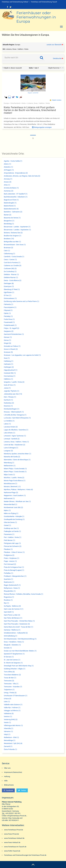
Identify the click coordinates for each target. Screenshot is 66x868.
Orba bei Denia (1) (10, 522)
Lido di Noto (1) (10, 433)
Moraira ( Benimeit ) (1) (12, 487)
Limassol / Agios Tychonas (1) (15, 436)
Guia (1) (7, 358)
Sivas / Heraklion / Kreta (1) (14, 642)
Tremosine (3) (9, 681)
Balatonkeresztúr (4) (11, 209)
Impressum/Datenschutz (13, 772)
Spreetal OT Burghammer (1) (14, 654)
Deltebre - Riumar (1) (11, 274)
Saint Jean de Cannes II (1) (14, 609)
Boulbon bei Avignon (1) (13, 236)
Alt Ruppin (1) (9, 170)
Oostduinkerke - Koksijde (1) (14, 516)
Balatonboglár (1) (10, 203)
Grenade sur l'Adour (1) (12, 346)
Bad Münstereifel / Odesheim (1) (16, 197)
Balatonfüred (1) (10, 206)
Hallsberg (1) (9, 361)
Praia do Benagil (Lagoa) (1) (14, 570)
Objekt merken (57, 100)
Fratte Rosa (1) (9, 319)
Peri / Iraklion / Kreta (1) (13, 537)
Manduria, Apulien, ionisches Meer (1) (17, 454)
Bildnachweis (9, 785)
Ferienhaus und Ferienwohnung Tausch (44, 2)
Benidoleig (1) (9, 224)
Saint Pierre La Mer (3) (12, 615)
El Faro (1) (8, 295)
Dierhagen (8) (9, 283)
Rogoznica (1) (9, 597)
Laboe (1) (7, 424)
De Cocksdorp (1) (10, 271)
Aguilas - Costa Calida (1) (13, 161)
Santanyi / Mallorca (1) (12, 630)
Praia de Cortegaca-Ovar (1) (14, 567)
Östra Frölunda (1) (10, 749)
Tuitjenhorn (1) (9, 690)
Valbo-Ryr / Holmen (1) (12, 708)
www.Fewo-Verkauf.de (12, 842)
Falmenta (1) (9, 304)
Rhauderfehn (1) (10, 591)
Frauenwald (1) (9, 322)
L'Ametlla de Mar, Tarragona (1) (15, 415)
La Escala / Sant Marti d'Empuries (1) (17, 418)
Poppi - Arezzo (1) (10, 561)
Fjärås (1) (7, 313)
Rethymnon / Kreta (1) (12, 588)
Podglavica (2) (9, 555)
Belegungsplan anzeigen (42, 127)
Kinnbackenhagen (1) (12, 409)
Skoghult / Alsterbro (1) (12, 645)
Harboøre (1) (9, 364)
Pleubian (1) (8, 549)
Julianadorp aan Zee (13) (13, 394)
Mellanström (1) (10, 466)
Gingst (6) (7, 343)
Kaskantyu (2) (9, 403)
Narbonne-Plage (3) (11, 492)
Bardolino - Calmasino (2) (13, 212)
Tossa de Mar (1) (10, 678)
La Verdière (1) (9, 421)
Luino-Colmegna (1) (11, 448)
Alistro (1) (7, 164)
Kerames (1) (8, 406)
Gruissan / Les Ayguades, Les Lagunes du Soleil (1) (22, 355)
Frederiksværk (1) (10, 325)
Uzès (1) (7, 702)
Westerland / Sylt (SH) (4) (13, 743)
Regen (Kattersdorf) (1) (12, 585)
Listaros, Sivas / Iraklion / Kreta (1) (16, 442)
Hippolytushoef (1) (11, 370)
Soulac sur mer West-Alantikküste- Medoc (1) (20, 651)
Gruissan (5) (8, 352)
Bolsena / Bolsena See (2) (13, 233)
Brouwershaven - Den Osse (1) (15, 245)
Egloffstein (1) (9, 292)
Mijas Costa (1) (9, 475)
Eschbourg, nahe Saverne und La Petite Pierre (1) (21, 301)
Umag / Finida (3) (10, 693)
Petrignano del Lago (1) (12, 543)
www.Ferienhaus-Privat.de (14, 830)
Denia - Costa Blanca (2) (13, 280)
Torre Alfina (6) (9, 672)
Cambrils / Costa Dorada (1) (14, 257)
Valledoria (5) (9, 714)
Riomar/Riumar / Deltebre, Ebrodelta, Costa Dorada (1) (23, 594)
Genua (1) (7, 340)
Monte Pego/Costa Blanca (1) (15, 481)
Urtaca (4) (8, 699)
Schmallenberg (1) (11, 636)
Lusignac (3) (8, 451)
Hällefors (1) (8, 379)
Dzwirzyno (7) (9, 286)
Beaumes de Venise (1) (12, 218)
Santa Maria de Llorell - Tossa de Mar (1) (18, 627)
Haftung (7, 776)
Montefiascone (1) (11, 484)
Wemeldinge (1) (10, 740)
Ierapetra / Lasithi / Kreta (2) (14, 382)
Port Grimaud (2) (10, 564)
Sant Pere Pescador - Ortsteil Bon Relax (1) (19, 621)
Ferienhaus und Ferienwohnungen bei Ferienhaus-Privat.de (25, 855)
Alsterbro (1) (8, 167)
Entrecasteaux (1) (10, 298)
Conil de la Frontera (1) (12, 263)
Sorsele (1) (8, 648)
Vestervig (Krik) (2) (11, 719)
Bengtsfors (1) (9, 221)
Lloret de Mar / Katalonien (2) (14, 445)
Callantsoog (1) (9, 254)
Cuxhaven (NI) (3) (10, 268)
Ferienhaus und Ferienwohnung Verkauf (15, 2)
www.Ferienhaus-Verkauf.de (14, 838)
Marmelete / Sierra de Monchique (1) (17, 460)
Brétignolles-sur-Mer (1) (12, 242)
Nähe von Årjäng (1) (11, 513)
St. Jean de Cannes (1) (12, 660)
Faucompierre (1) (10, 307)
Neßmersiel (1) (9, 498)
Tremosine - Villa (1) (11, 684)
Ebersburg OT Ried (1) (12, 289)
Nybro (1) (7, 510)
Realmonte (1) (9, 582)
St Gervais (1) (9, 657)
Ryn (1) (6, 603)
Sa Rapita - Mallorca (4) (12, 606)
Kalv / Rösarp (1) (10, 397)
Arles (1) (7, 185)
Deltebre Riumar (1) (11, 277)
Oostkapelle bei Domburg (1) (14, 519)
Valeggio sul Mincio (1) (12, 711)
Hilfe (6, 781)
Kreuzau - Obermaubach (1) (14, 412)
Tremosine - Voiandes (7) (13, 687)
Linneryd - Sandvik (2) (12, 439)
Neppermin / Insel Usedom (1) (15, 495)
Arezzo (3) (8, 182)
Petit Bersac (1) (9, 540)
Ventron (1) (8, 716)
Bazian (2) (8, 215)
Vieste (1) (7, 722)
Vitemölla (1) (9, 728)
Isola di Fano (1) (10, 385)
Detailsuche (57, 58)
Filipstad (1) (8, 310)
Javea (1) (7, 388)
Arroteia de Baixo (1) (11, 188)
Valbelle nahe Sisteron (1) (13, 705)
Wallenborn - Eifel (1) (11, 737)
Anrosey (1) (8, 179)
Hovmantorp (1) (10, 376)
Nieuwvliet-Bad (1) (11, 504)
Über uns (7, 768)
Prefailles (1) (9, 573)
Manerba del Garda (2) (12, 457)
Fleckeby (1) (8, 316)
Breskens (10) (9, 239)
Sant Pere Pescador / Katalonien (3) (17, 624)
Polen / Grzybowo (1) (12, 558)
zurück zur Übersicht (54, 45)
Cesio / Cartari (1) (10, 260)
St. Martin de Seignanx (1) (13, 663)
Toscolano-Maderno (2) (12, 675)
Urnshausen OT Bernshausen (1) (16, 696)
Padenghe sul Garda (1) (12, 531)
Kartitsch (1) (8, 400)
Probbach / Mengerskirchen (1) (15, 576)
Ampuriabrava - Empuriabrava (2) (16, 173)
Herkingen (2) (9, 367)
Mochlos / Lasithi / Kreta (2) (14, 478)
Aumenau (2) (9, 191)
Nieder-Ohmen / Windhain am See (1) (17, 501)
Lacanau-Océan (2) (11, 427)
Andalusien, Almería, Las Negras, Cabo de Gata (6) (22, 176)
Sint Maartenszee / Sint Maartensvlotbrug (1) (20, 639)
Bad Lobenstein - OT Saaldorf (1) (16, 194)
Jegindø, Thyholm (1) (12, 391)
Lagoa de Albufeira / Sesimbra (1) (16, 430)
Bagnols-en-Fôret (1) (11, 200)
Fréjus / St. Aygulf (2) (12, 328)
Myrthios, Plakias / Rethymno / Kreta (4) (18, 490)
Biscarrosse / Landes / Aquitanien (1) (17, 230)
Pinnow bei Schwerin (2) (13, 546)
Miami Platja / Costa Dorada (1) (15, 469)
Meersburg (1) (9, 463)
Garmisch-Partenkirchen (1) (14, 334)
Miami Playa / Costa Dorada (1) (15, 472)
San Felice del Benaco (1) (13, 618)
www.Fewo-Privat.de (12, 834)
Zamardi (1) (8, 746)
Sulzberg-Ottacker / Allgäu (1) (15, 669)
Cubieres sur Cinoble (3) (13, 266)
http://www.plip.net (15, 818)
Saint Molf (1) (9, 612)
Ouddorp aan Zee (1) (11, 528)
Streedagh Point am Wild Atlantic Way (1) (19, 666)
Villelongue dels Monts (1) (13, 725)
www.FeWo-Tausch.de (12, 851)
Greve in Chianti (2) (11, 349)
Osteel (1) (7, 525)
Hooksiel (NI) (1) (10, 373)
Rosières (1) (8, 600)
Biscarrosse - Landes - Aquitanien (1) (17, 227)
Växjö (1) (7, 734)
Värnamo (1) (8, 731)
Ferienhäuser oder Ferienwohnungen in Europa (36, 17)
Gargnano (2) (9, 331)
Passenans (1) (9, 534)
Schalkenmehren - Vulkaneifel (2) (16, 633)
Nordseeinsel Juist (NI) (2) (13, 507)
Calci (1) (7, 251)
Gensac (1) (8, 337)
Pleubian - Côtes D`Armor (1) (14, 552)
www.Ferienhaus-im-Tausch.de (15, 847)
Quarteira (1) (8, 579)
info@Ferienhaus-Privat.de (17, 816)
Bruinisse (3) (8, 248)
